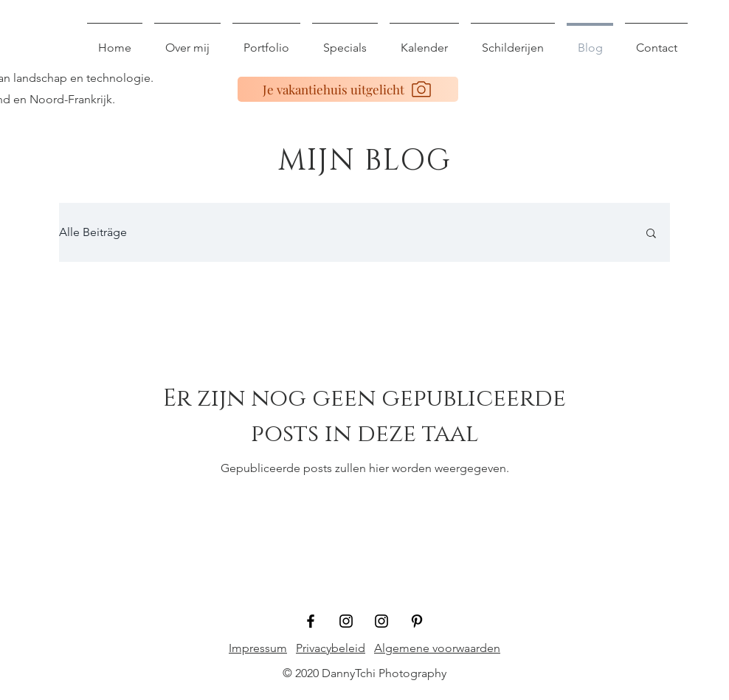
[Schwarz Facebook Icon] (311, 621)
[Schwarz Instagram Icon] (346, 621)
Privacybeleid (331, 648)
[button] (651, 234)
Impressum (258, 648)
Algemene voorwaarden (437, 648)
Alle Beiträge (93, 232)
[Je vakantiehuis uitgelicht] (348, 89)
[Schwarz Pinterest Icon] (417, 621)
